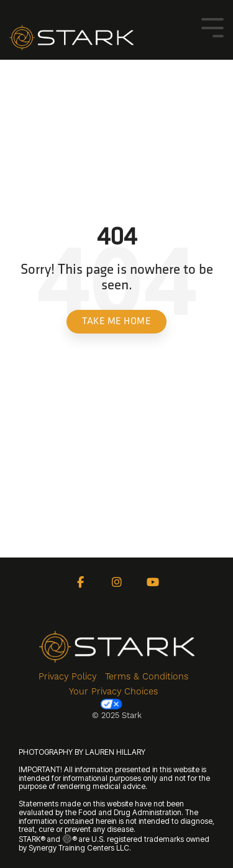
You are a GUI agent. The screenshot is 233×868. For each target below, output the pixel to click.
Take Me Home (116, 322)
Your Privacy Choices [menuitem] (113, 698)
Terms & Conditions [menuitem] (147, 676)
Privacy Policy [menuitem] (67, 676)
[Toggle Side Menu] (212, 26)
